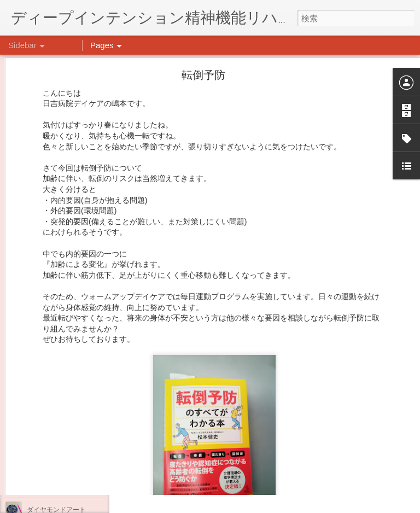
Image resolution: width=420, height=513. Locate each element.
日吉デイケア (313, 460)
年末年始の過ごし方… (60, 387)
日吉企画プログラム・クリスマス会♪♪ (83, 411)
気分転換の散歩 (50, 460)
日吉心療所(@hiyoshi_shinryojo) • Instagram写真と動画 (250, 391)
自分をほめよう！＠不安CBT (69, 436)
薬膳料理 (40, 485)
